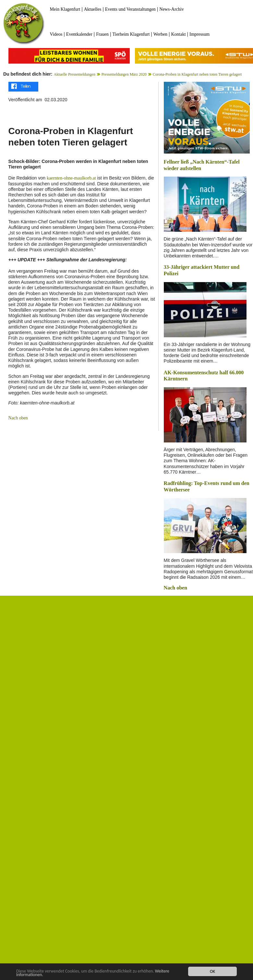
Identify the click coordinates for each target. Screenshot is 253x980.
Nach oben (18, 418)
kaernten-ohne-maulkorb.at (71, 178)
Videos (56, 34)
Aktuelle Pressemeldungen (75, 74)
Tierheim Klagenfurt (131, 34)
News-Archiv (171, 9)
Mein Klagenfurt (65, 9)
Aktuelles (93, 9)
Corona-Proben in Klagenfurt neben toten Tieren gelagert (197, 74)
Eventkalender (79, 34)
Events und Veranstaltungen (130, 9)
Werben (160, 34)
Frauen (102, 34)
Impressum (199, 34)
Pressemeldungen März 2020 (124, 74)
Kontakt (178, 34)
